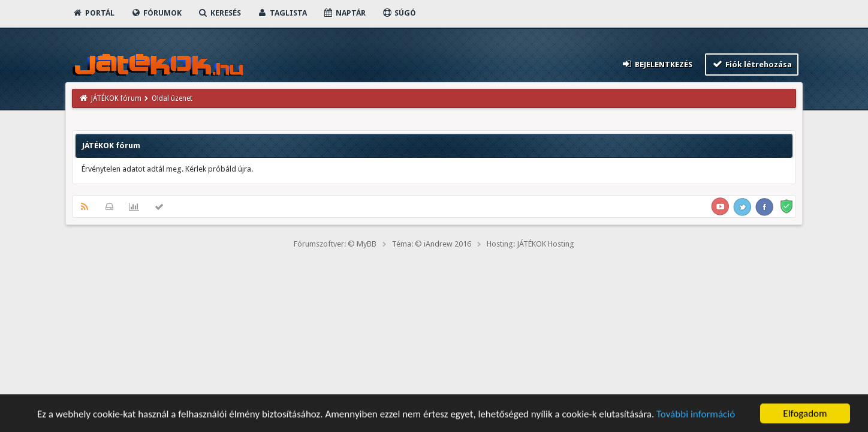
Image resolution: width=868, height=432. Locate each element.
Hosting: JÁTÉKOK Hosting (531, 244)
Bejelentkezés (656, 64)
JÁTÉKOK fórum (116, 98)
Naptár (344, 13)
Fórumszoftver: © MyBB (335, 244)
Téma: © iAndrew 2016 (432, 244)
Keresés (219, 13)
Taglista (282, 13)
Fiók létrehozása (752, 64)
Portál (94, 13)
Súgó (399, 13)
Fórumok (156, 13)
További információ (696, 415)
